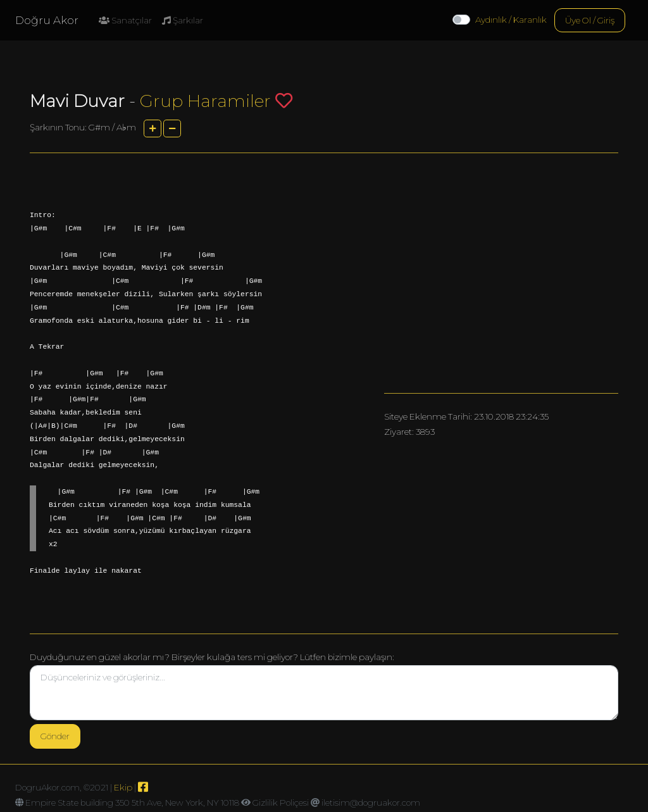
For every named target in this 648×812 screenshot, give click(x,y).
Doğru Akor (47, 20)
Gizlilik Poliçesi (281, 803)
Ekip (123, 787)
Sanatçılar (125, 20)
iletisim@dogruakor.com (371, 803)
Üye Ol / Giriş (590, 20)
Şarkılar (183, 20)
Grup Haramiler (205, 101)
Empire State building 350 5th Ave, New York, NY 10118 (132, 803)
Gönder (55, 736)
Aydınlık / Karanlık (511, 20)
